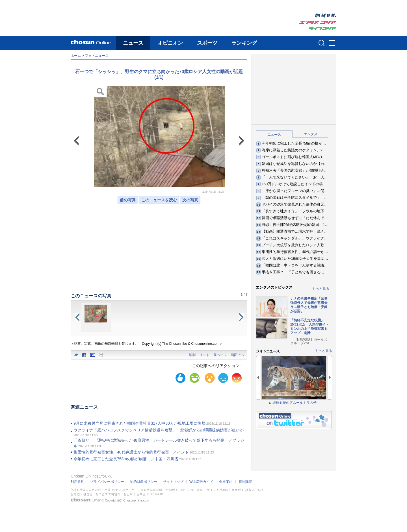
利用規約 (77, 482)
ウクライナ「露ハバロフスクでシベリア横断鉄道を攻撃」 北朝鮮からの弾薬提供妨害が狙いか (159, 430)
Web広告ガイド (201, 482)
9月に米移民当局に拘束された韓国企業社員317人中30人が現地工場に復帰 (139, 423)
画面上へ (237, 355)
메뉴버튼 (332, 43)
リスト (204, 355)
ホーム (76, 56)
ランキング (244, 43)
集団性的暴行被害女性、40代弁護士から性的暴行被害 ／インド (131, 452)
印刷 (192, 355)
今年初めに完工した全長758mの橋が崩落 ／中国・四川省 (126, 459)
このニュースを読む (159, 200)
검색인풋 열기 (322, 43)
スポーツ (207, 43)
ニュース (133, 43)
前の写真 (128, 200)
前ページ (220, 355)
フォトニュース (97, 56)
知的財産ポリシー (144, 482)
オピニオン (170, 43)
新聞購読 (245, 482)
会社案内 (226, 482)
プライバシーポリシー (107, 482)
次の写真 (190, 200)
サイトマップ (173, 482)
